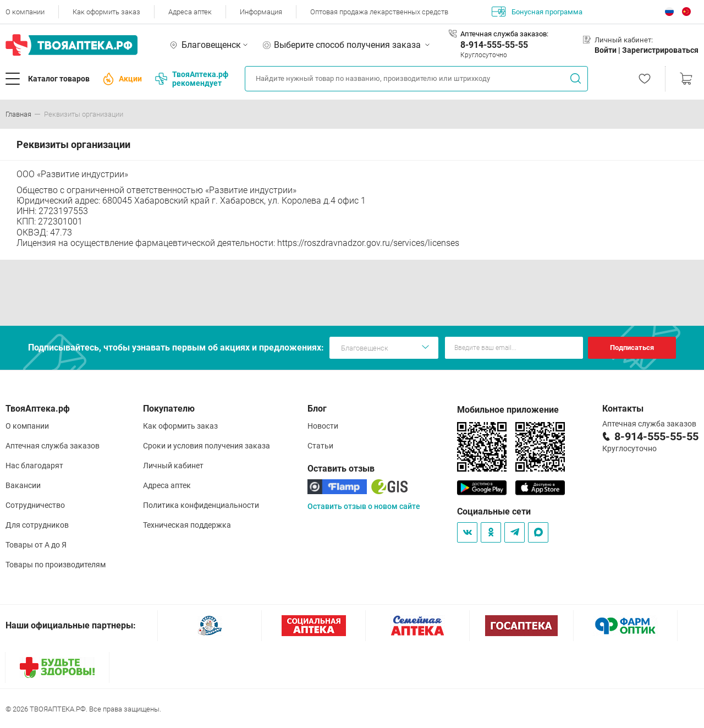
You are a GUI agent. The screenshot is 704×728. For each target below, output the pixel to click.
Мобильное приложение (508, 410)
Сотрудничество (35, 505)
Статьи (320, 446)
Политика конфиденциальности (201, 505)
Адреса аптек (190, 12)
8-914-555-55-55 (494, 45)
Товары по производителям (56, 565)
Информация (261, 12)
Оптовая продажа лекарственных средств (379, 12)
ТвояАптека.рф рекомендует (192, 79)
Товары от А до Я (36, 545)
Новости (323, 426)
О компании (25, 12)
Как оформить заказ (106, 12)
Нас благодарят (34, 466)
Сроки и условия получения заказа (207, 446)
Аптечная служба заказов (53, 446)
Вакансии (23, 485)
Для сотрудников (37, 525)
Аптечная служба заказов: (504, 34)
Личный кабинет (173, 466)
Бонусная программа (537, 12)
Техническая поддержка (187, 525)
